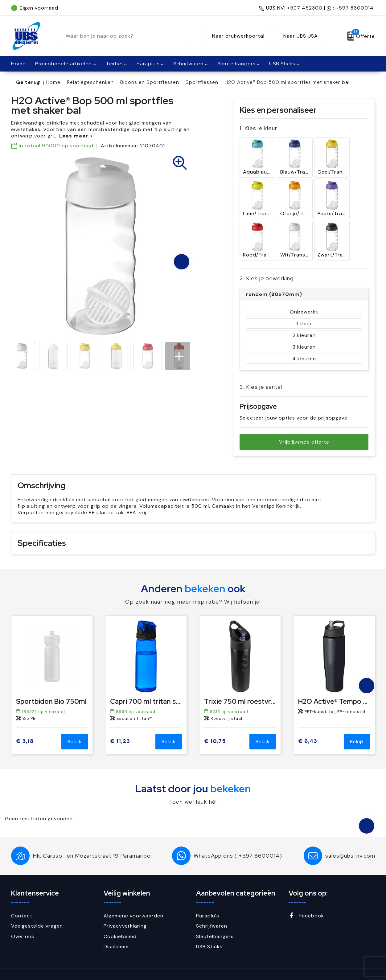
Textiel (114, 64)
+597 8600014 (355, 8)
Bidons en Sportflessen (150, 82)
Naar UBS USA (301, 36)
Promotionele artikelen (64, 64)
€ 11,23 (120, 726)
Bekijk (75, 726)
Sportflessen (202, 82)
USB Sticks (282, 64)
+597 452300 (305, 8)
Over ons (23, 921)
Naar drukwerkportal (238, 36)
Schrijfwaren (188, 64)
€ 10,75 (215, 726)
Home (53, 82)
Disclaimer (117, 932)
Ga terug (28, 82)
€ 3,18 (25, 726)
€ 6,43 (308, 726)
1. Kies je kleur (258, 128)
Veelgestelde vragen (37, 911)
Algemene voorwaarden (133, 901)
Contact (22, 901)
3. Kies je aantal (261, 372)
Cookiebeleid (120, 921)
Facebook (306, 901)
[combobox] (116, 36)
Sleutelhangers (236, 64)
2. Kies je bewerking (267, 263)
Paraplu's (148, 64)
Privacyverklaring (125, 911)
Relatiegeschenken (90, 82)
